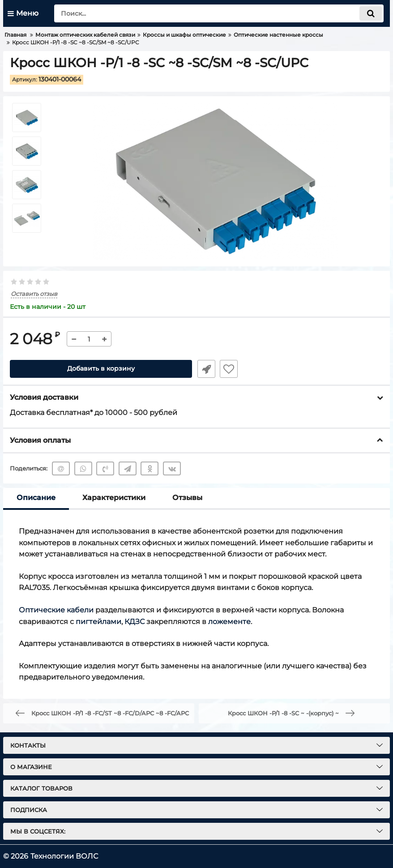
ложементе (229, 622)
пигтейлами (98, 622)
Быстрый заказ (205, 369)
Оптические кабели (56, 610)
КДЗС (135, 622)
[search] (219, 13)
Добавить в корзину (101, 369)
